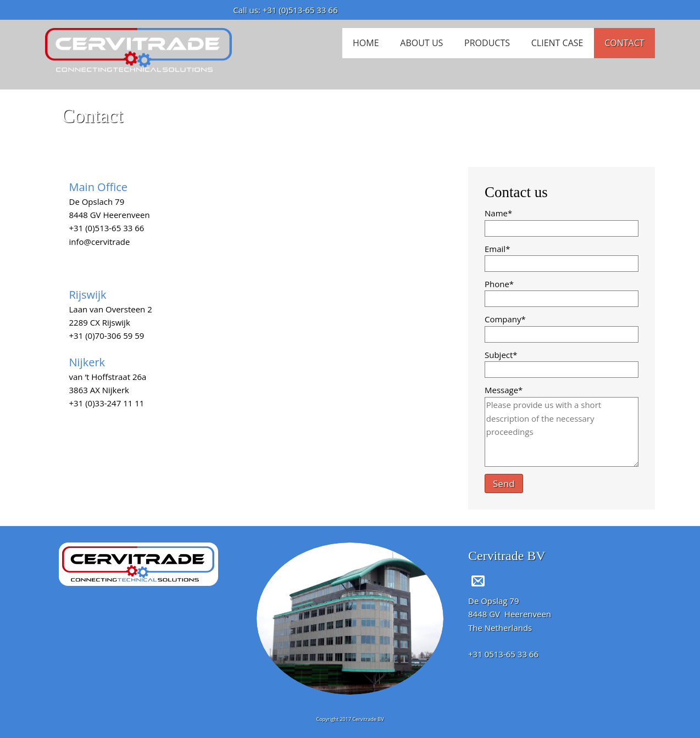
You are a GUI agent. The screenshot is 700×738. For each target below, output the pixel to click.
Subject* (501, 355)
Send (504, 483)
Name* (498, 213)
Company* (505, 319)
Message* (504, 390)
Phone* (499, 284)
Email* (497, 249)
